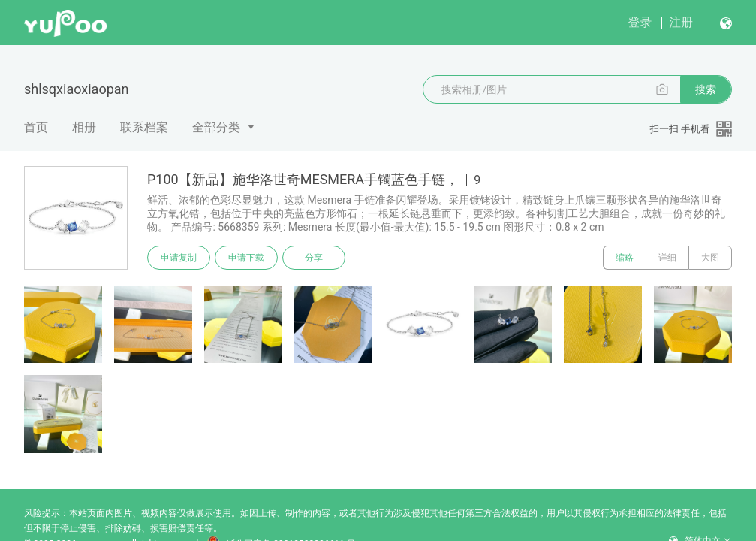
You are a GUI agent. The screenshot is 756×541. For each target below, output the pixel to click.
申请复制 (179, 258)
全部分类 (216, 127)
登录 (640, 22)
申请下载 (246, 258)
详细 (667, 258)
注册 (681, 22)
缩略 (625, 258)
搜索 (706, 89)
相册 (84, 127)
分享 (314, 258)
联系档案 (144, 127)
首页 (36, 127)
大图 (710, 258)
